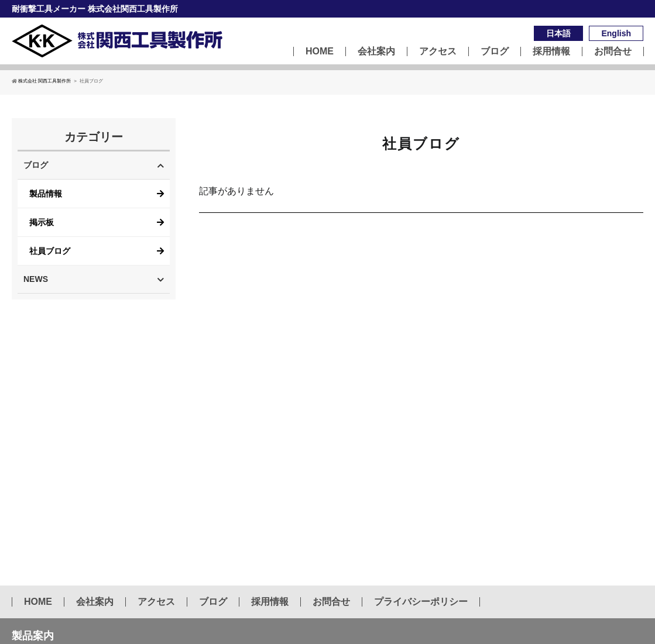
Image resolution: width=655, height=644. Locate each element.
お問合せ (613, 51)
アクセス (438, 51)
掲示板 (42, 222)
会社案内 (376, 51)
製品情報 (46, 194)
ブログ (495, 51)
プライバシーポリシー (421, 602)
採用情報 (551, 51)
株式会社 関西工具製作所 (41, 81)
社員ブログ (50, 251)
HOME (320, 51)
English (616, 33)
